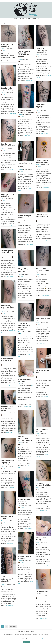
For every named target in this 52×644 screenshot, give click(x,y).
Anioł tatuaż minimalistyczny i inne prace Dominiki (24, 327)
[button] (17, 19)
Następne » (13, 627)
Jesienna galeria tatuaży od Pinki (7, 252)
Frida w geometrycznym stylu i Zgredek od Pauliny (8, 579)
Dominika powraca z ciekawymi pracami (25, 112)
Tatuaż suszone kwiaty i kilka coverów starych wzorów (24, 54)
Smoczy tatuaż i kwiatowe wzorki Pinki (42, 270)
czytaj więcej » (29, 80)
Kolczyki (28, 19)
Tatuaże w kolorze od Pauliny (8, 195)
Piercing (22, 19)
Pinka (4, 51)
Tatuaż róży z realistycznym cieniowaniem (41, 50)
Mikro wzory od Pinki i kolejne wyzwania (25, 270)
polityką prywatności (44, 638)
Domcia (22, 61)
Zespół (23, 1)
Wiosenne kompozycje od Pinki (40, 485)
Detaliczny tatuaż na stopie (25, 380)
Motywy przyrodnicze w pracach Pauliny (25, 438)
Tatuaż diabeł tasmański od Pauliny (41, 106)
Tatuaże (3, 49)
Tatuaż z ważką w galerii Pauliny (7, 89)
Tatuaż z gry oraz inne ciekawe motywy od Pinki (8, 307)
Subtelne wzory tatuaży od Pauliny (8, 145)
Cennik (27, 1)
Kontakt (34, 19)
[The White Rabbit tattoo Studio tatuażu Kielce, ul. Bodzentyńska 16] (26, 10)
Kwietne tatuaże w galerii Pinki (7, 360)
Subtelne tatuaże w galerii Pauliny (42, 216)
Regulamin (32, 1)
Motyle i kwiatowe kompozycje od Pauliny (8, 462)
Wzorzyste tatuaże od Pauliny (8, 45)
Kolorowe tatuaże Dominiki (25, 557)
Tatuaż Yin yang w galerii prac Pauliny (7, 409)
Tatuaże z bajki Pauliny (41, 539)
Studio (19, 1)
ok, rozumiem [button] (26, 642)
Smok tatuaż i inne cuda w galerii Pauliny (25, 165)
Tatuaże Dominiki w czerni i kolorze (42, 161)
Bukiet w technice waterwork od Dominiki (25, 501)
